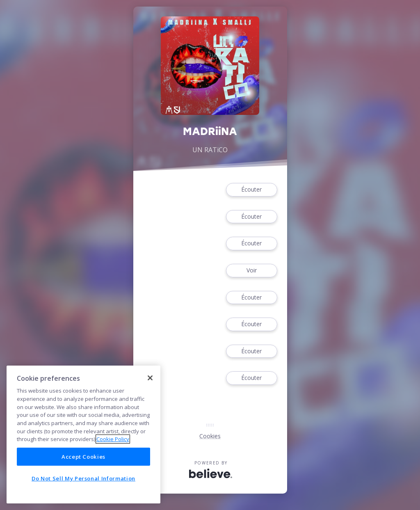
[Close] (150, 378)
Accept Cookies (83, 457)
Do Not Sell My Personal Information (83, 478)
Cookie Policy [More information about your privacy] (113, 439)
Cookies (210, 436)
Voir (251, 271)
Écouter (251, 190)
